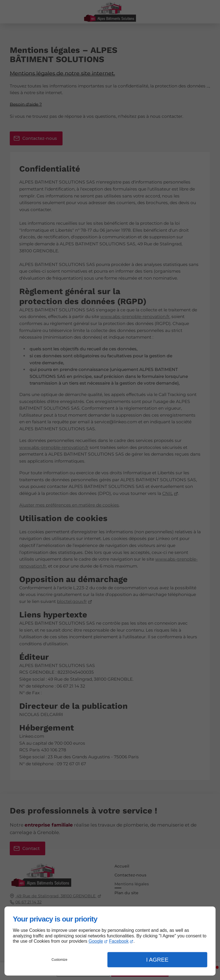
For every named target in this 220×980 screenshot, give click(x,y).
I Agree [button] (157, 960)
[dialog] (110, 941)
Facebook (119, 941)
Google (96, 941)
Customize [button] (60, 960)
